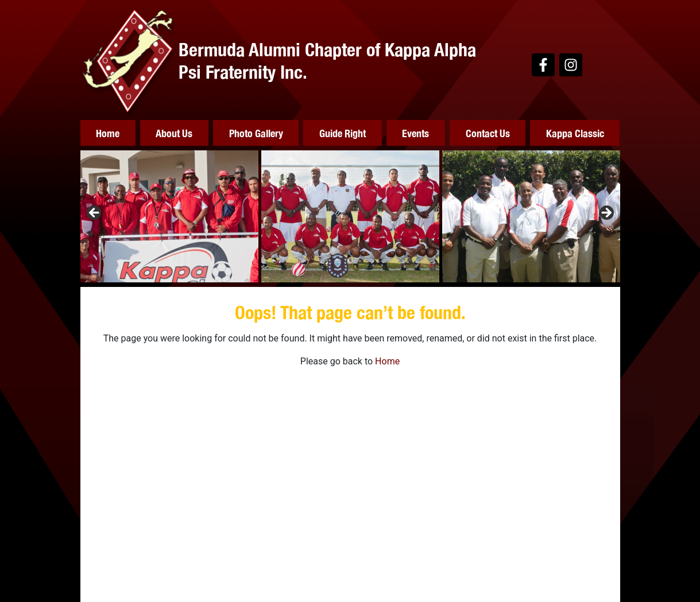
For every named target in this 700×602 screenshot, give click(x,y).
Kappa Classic (575, 133)
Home (108, 133)
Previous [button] (95, 213)
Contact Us (488, 133)
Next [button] (606, 213)
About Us (174, 133)
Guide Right (343, 133)
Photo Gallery (256, 133)
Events (415, 133)
